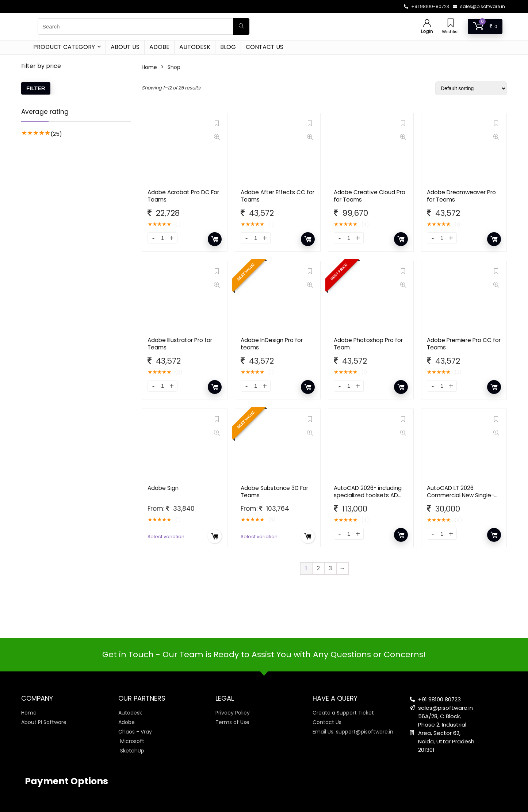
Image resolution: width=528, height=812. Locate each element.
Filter (36, 88)
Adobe (159, 47)
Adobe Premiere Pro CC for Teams (464, 344)
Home (149, 67)
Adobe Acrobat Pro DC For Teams (183, 196)
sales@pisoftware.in (483, 6)
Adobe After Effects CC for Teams (278, 196)
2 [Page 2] (318, 568)
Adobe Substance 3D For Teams (274, 492)
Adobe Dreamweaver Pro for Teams (461, 196)
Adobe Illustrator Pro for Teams (180, 344)
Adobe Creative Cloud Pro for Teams (370, 196)
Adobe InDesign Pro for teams (272, 344)
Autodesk (195, 47)
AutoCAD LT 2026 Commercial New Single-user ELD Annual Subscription (460, 499)
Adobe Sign (163, 488)
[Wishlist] (451, 24)
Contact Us (265, 47)
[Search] (241, 26)
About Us (125, 47)
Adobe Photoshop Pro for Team (368, 344)
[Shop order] (471, 88)
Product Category (64, 47)
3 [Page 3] (330, 568)
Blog (228, 47)
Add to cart (215, 239)
